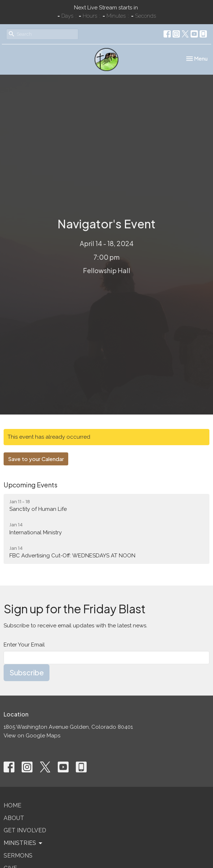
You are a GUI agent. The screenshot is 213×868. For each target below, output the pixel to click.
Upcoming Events (31, 485)
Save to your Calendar (36, 459)
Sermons (18, 856)
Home (12, 805)
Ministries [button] (23, 843)
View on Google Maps (32, 736)
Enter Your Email (24, 645)
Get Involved (25, 830)
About (14, 818)
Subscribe (27, 672)
